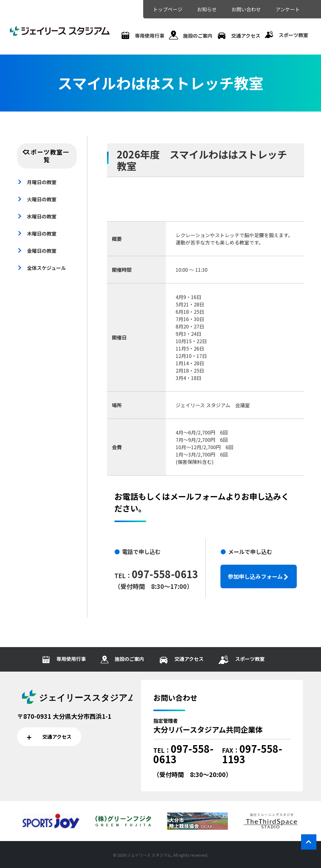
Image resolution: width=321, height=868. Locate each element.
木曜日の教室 (42, 233)
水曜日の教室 (42, 216)
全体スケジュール (46, 268)
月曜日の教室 (42, 182)
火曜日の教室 (42, 199)
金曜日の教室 (42, 251)
